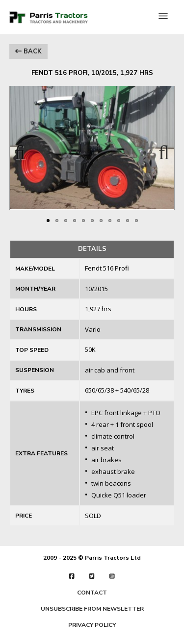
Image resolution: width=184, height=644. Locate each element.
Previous (25, 149)
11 (136, 221)
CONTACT (92, 593)
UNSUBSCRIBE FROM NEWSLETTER (92, 609)
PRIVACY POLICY (92, 625)
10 (128, 221)
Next (159, 149)
